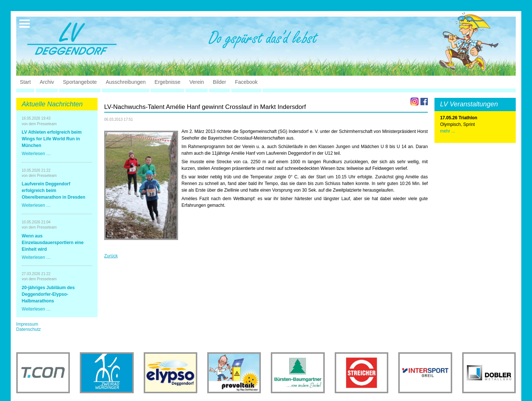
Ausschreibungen (126, 82)
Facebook (246, 82)
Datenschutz (29, 329)
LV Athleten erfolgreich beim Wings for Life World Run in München (52, 139)
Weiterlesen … (36, 154)
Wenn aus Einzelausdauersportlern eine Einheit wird (53, 243)
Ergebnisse (167, 82)
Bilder (219, 82)
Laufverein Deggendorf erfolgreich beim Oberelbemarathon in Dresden (54, 191)
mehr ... (448, 131)
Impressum (27, 324)
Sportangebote (80, 82)
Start (25, 82)
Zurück (111, 256)
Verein (197, 82)
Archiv (47, 82)
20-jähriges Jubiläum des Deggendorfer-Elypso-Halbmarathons (48, 294)
